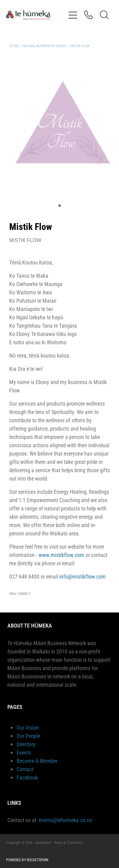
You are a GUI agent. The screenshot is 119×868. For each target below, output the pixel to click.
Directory (26, 744)
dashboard (43, 842)
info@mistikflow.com (83, 576)
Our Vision (28, 727)
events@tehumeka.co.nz (65, 820)
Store (14, 46)
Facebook (27, 777)
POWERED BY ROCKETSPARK (27, 860)
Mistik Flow (80, 46)
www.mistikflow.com (61, 555)
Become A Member (37, 761)
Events (24, 752)
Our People (28, 736)
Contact (25, 769)
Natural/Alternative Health (45, 46)
